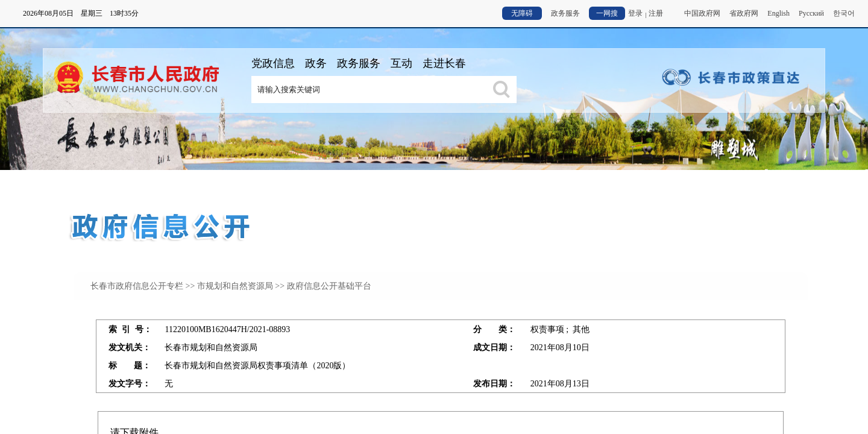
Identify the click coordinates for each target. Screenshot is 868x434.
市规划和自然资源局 (235, 286)
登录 (635, 13)
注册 (656, 13)
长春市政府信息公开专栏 (137, 286)
